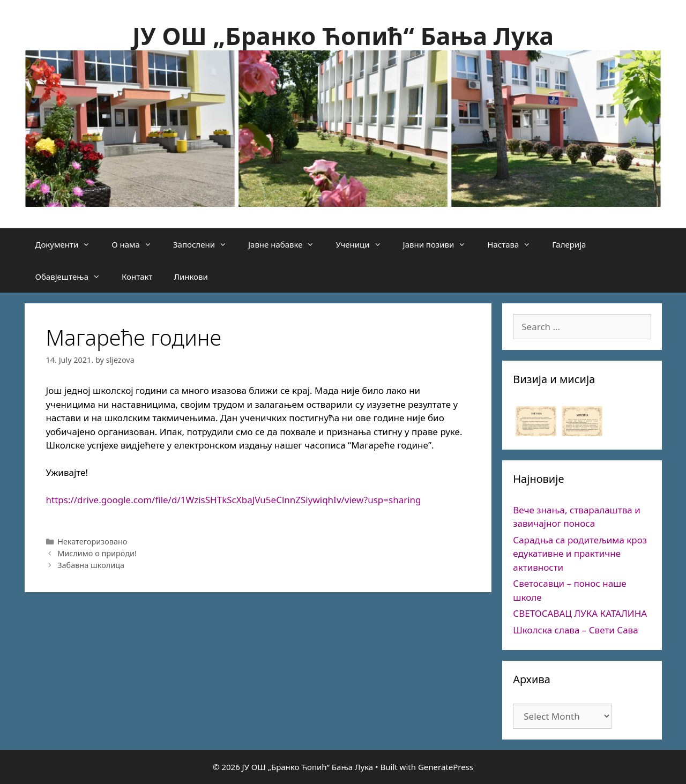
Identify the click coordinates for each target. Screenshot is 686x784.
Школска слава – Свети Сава (575, 630)
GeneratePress (446, 767)
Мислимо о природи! (97, 553)
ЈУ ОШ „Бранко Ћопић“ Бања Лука (343, 36)
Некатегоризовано (92, 542)
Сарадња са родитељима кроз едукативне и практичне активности (580, 554)
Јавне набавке (287, 244)
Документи (68, 244)
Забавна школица (91, 565)
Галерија (569, 244)
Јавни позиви (440, 244)
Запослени (205, 244)
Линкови (191, 277)
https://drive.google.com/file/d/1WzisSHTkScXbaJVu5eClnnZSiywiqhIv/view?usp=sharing (234, 500)
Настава (514, 244)
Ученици (364, 244)
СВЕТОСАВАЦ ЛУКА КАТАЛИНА (580, 613)
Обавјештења (73, 277)
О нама (137, 244)
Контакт (137, 277)
